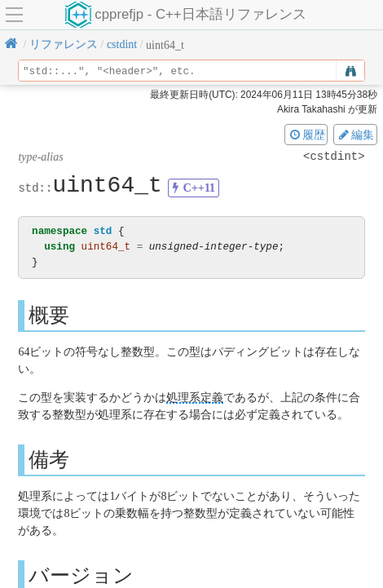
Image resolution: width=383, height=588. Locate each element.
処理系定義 (195, 398)
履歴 (306, 135)
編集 (355, 135)
